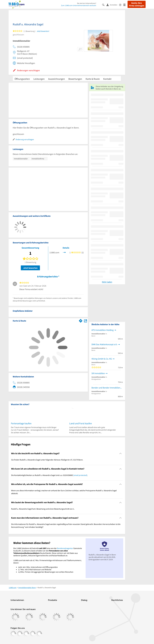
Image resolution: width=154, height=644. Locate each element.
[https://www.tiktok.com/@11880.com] (26, 634)
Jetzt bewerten (30, 268)
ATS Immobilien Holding (102, 330)
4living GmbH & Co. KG (102, 359)
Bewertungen (75, 79)
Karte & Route (93, 79)
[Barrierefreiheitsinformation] (121, 5)
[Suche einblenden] (104, 5)
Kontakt (107, 79)
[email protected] (80, 475)
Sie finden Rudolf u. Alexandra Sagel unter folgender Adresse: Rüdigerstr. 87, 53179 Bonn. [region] (47, 460)
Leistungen (39, 79)
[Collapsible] (120, 454)
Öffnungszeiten (22, 79)
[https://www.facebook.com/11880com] (13, 634)
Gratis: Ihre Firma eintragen (137, 4)
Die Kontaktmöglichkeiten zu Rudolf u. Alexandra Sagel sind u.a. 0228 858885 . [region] (49, 475)
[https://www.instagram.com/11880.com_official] (20, 634)
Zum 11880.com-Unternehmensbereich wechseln (79, 5)
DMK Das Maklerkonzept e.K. (104, 344)
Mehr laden (107, 282)
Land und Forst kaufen (81, 423)
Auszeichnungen (57, 79)
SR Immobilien (98, 373)
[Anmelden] (113, 5)
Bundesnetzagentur (65, 548)
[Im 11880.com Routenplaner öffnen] (81, 320)
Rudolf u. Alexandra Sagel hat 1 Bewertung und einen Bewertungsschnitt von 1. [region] (43, 509)
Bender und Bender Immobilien (106, 388)
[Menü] (125, 5)
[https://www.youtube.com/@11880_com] (39, 634)
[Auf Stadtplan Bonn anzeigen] (85, 321)
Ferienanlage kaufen (21, 423)
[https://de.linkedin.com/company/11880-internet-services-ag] (33, 634)
